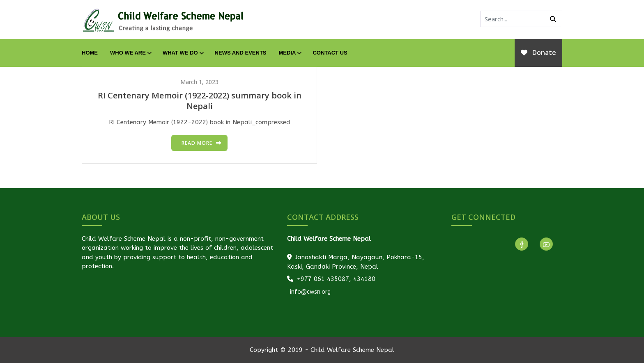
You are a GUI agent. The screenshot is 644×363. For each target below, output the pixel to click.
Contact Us (330, 53)
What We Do (183, 53)
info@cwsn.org (309, 292)
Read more (197, 143)
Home (90, 53)
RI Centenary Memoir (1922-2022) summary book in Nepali (200, 101)
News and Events (241, 53)
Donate (538, 53)
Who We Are (130, 53)
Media (290, 53)
